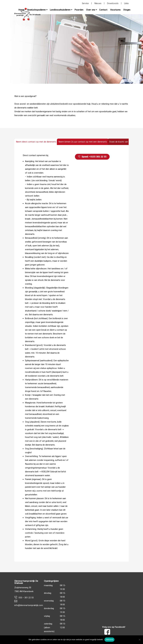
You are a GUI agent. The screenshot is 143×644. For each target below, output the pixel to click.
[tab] (36, 142)
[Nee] (139, 640)
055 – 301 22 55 (26, 598)
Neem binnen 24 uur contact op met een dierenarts (83, 142)
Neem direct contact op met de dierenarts (36, 142)
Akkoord (109, 640)
